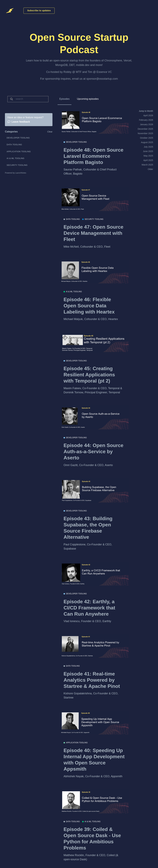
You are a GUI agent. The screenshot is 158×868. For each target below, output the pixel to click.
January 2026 (147, 124)
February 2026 (146, 120)
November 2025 (145, 133)
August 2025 (147, 142)
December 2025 (145, 129)
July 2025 (148, 147)
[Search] (31, 99)
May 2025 (148, 156)
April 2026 (148, 115)
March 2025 (147, 165)
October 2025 (147, 138)
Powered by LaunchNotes (16, 173)
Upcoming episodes (88, 99)
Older (150, 169)
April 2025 (148, 160)
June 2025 (148, 151)
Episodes (64, 99)
